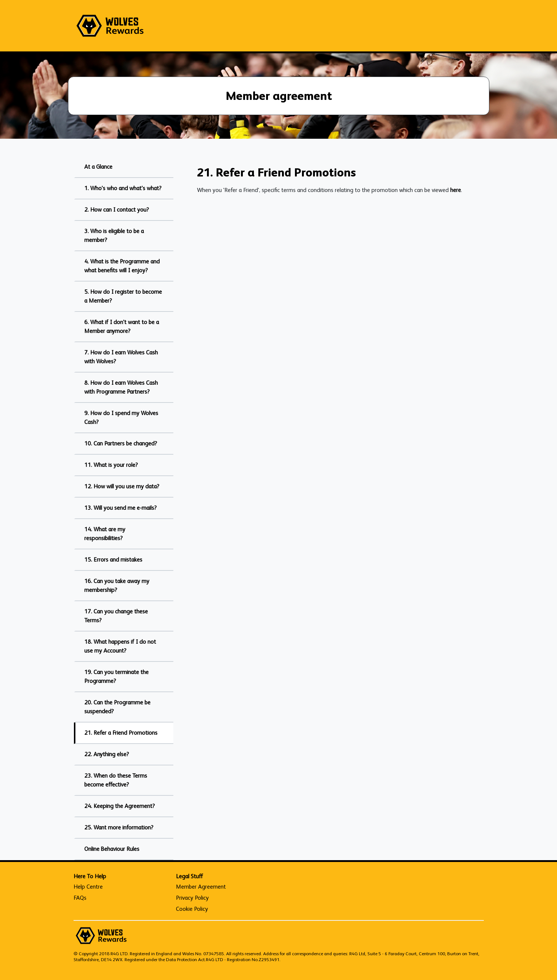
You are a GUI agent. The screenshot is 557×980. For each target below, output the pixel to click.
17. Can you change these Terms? (116, 616)
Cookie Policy (192, 909)
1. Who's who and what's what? (123, 188)
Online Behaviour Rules (112, 849)
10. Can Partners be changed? (121, 443)
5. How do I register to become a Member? (123, 296)
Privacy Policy (192, 898)
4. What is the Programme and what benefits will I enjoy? (122, 266)
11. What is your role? (111, 465)
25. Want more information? (119, 827)
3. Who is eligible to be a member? (114, 235)
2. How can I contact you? (117, 210)
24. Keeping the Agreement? (120, 806)
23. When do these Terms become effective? (116, 780)
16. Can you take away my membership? (117, 585)
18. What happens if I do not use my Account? (120, 646)
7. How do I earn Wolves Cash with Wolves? (121, 357)
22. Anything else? (107, 754)
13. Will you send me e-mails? (120, 508)
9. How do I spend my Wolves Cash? (121, 417)
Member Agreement (201, 887)
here (456, 190)
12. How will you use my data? (122, 486)
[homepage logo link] (110, 26)
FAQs (80, 898)
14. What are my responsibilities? (105, 534)
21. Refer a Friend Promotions (121, 733)
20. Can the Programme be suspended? (117, 707)
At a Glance (98, 167)
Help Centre (88, 887)
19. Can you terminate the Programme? (116, 676)
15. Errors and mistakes (113, 560)
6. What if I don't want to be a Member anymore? (122, 326)
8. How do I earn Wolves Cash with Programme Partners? (121, 387)
